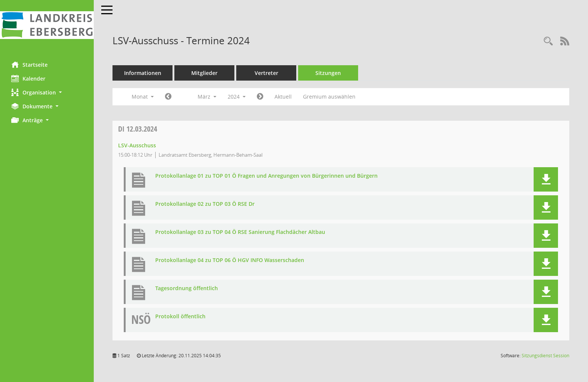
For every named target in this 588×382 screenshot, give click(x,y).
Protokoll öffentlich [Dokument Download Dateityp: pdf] (180, 317)
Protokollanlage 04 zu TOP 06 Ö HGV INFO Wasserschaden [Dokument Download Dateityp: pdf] (230, 260)
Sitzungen (328, 73)
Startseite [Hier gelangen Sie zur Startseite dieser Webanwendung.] (29, 64)
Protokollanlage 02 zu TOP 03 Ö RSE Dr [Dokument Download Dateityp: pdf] (205, 204)
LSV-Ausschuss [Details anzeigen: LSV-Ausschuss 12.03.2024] (137, 145)
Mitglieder (204, 73)
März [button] (207, 97)
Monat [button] (143, 97)
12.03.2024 (138, 129)
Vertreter (266, 73)
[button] (47, 92)
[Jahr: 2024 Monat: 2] (168, 97)
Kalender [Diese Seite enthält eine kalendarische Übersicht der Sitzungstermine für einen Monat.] (28, 78)
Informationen (143, 73)
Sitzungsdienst (545, 356)
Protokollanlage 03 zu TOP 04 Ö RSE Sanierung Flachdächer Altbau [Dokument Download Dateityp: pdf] (240, 232)
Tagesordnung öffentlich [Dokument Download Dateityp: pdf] (187, 288)
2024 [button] (237, 97)
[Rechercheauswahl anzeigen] (548, 41)
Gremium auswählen (329, 97)
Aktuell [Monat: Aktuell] (283, 97)
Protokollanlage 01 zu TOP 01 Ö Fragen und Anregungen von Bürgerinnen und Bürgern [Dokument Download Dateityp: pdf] (266, 176)
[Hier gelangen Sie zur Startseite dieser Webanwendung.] (47, 25)
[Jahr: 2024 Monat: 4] (260, 97)
